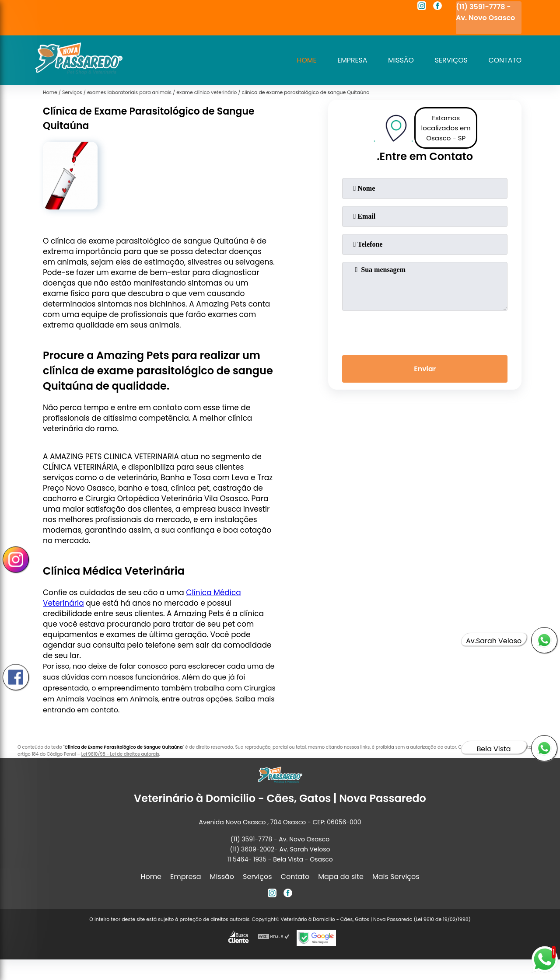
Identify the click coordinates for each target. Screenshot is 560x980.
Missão (399, 60)
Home (304, 60)
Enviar (425, 369)
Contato (505, 60)
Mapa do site (341, 877)
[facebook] (437, 7)
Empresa (350, 60)
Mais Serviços (396, 877)
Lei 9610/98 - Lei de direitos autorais (120, 754)
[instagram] (422, 7)
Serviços (450, 60)
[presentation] (425, 331)
